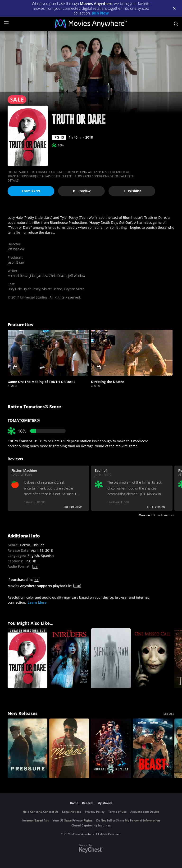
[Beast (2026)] (153, 748)
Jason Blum (16, 262)
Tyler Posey (32, 289)
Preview (82, 191)
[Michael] (69, 748)
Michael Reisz (18, 276)
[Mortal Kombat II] (111, 748)
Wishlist (132, 191)
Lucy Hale (15, 289)
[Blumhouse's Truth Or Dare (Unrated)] (27, 658)
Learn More (37, 602)
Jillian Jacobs (38, 276)
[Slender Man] (111, 658)
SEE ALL (169, 714)
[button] (48, 353)
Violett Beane (52, 289)
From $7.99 (31, 191)
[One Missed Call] (153, 658)
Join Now (100, 13)
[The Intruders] (69, 658)
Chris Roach (58, 276)
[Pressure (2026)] (27, 748)
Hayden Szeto (74, 289)
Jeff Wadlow (16, 249)
